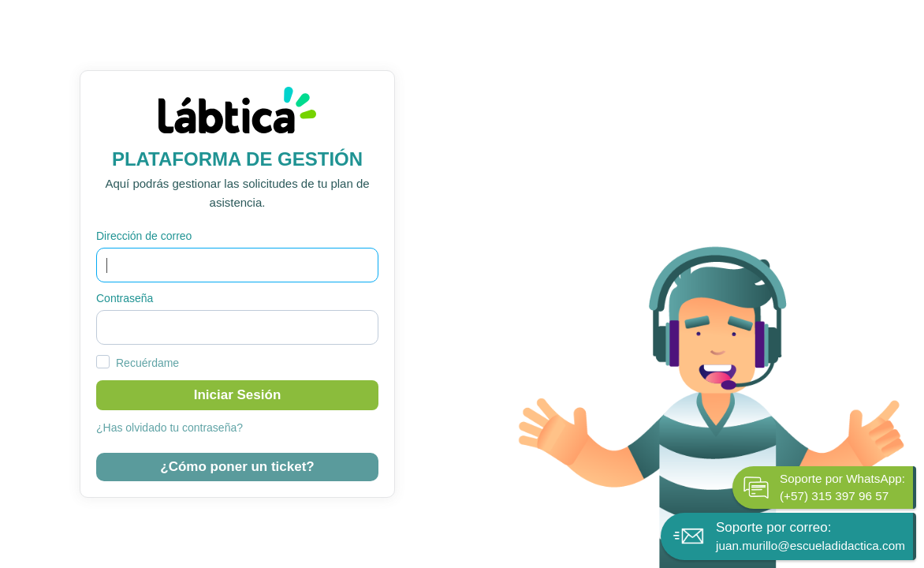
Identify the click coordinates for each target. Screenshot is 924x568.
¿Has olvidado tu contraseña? (170, 428)
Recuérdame (147, 363)
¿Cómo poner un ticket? (237, 467)
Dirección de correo (144, 236)
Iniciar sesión (238, 395)
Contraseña (125, 298)
